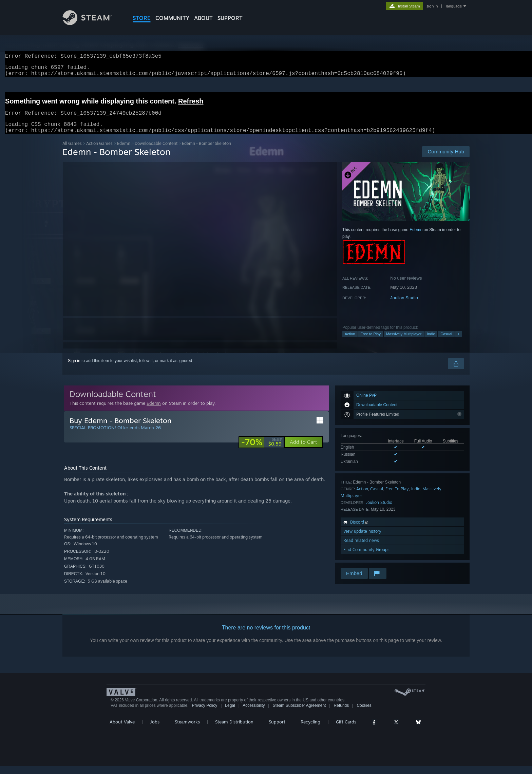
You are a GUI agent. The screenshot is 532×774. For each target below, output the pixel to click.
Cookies (364, 714)
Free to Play (371, 342)
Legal (230, 714)
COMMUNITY (172, 18)
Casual (446, 342)
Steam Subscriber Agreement (299, 714)
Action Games (99, 152)
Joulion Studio (404, 306)
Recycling (310, 730)
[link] (261, 450)
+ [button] (459, 342)
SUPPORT (230, 18)
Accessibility (254, 714)
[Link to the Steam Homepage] (92, 23)
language (454, 6)
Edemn (124, 152)
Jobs (155, 730)
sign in (432, 6)
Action (350, 342)
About (203, 18)
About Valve (122, 730)
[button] (303, 450)
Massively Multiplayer (404, 342)
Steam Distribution (234, 730)
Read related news (361, 549)
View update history (362, 539)
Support (277, 730)
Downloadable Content (156, 152)
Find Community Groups (366, 558)
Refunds (341, 714)
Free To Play (397, 497)
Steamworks (187, 730)
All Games (72, 152)
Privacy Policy (204, 714)
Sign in (74, 369)
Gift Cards (346, 730)
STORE (142, 18)
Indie (431, 342)
